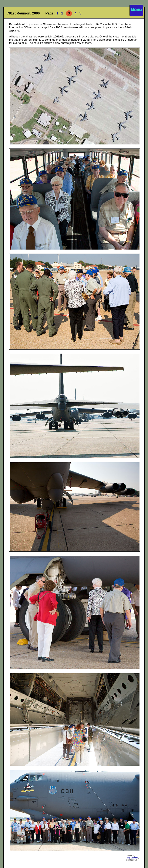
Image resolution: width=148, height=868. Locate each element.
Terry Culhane (132, 858)
